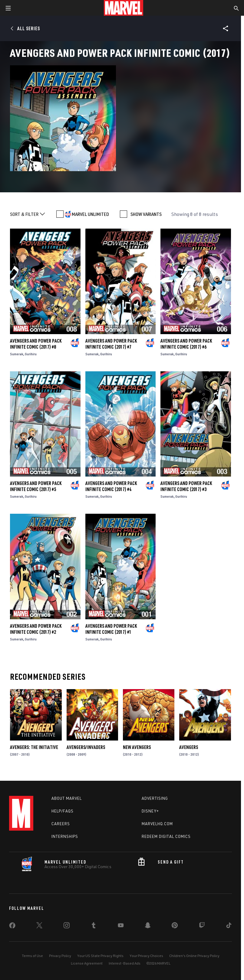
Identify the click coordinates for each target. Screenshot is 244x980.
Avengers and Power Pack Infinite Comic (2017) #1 (111, 629)
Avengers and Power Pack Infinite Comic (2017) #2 (36, 629)
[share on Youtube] (121, 926)
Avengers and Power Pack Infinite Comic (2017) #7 (111, 344)
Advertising (155, 798)
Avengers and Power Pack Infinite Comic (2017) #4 (111, 486)
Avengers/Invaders (86, 747)
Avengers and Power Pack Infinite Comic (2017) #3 (186, 486)
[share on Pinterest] (175, 926)
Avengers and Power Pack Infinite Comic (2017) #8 (36, 344)
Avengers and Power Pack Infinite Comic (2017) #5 (36, 486)
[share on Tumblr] (94, 926)
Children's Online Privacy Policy (194, 956)
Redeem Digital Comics (166, 836)
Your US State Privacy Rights (100, 956)
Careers (61, 824)
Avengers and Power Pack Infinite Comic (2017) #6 (186, 344)
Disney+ (150, 811)
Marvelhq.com (157, 824)
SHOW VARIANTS (146, 214)
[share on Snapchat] (148, 926)
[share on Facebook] (12, 927)
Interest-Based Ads (125, 963)
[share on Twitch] (202, 926)
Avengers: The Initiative (34, 747)
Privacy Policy (60, 956)
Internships (65, 836)
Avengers (189, 747)
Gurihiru (31, 354)
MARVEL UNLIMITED (90, 214)
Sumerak (17, 354)
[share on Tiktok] (229, 926)
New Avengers (137, 747)
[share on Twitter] (39, 926)
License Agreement (87, 963)
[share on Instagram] (67, 926)
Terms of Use (32, 956)
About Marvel (67, 798)
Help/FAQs (63, 811)
